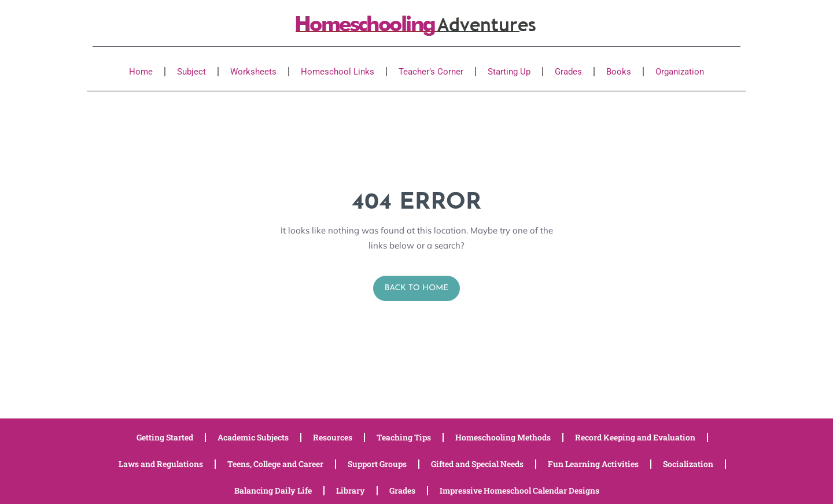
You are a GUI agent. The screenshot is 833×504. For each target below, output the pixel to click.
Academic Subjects (253, 437)
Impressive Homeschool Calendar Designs (519, 490)
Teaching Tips (404, 437)
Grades (568, 72)
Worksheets (253, 72)
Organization (680, 72)
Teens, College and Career (275, 464)
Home (141, 72)
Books (619, 72)
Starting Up (509, 72)
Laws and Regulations (161, 464)
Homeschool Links (338, 72)
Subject (191, 72)
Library (351, 490)
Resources (333, 437)
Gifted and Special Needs (477, 464)
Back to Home (417, 288)
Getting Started (165, 437)
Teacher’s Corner (431, 72)
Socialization (688, 464)
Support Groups (377, 464)
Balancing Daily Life (273, 490)
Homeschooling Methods (503, 437)
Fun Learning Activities (593, 464)
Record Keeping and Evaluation (635, 437)
